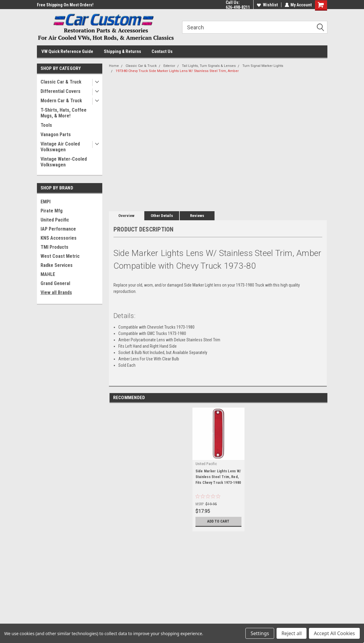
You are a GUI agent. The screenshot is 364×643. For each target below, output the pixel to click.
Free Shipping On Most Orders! (65, 5)
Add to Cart (218, 521)
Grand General (55, 283)
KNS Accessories (59, 238)
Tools (46, 125)
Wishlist (267, 5)
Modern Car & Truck (61, 101)
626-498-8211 (238, 7)
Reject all (292, 633)
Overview (126, 216)
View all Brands (56, 292)
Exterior (169, 66)
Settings (260, 633)
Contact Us (162, 51)
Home (114, 66)
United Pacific (55, 220)
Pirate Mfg (52, 211)
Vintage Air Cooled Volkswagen (60, 147)
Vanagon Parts (56, 135)
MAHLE (48, 274)
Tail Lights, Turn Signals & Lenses (209, 66)
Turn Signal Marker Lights (263, 66)
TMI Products (54, 247)
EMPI (46, 202)
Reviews (197, 216)
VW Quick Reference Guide (67, 51)
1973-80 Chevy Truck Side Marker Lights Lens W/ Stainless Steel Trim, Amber (177, 71)
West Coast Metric (60, 256)
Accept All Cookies (334, 633)
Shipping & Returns (122, 51)
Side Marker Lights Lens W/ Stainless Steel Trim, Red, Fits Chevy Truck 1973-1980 (218, 477)
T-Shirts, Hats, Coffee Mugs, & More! (64, 113)
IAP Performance (58, 229)
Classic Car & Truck (61, 82)
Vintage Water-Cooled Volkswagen (64, 162)
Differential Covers (61, 91)
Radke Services (57, 265)
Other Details (162, 216)
